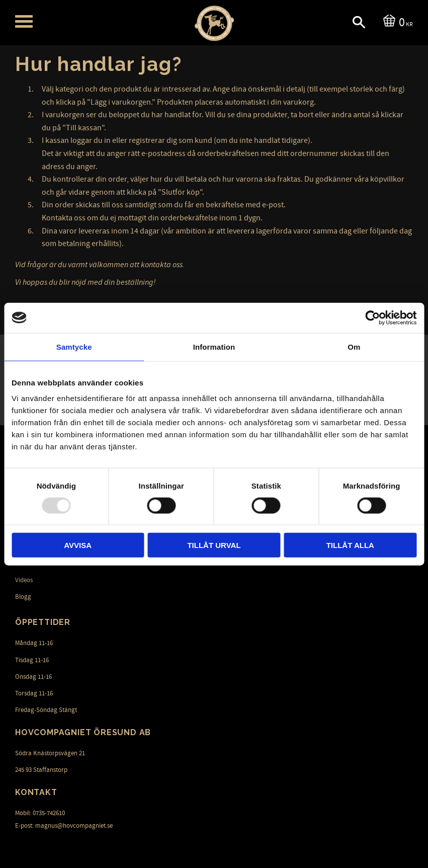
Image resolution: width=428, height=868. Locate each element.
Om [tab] (354, 346)
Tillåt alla (350, 545)
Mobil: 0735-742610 (40, 813)
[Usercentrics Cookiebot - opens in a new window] (372, 318)
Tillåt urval (214, 545)
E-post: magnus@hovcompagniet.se (64, 826)
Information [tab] (214, 346)
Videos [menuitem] (24, 580)
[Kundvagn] (396, 21)
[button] (24, 21)
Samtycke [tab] (74, 346)
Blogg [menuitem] (23, 597)
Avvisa (78, 545)
